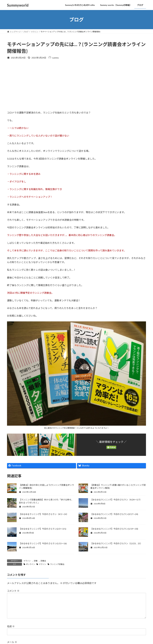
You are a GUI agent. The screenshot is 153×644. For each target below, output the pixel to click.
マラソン (27, 561)
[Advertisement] (76, 85)
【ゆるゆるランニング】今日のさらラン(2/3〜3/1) (43, 529)
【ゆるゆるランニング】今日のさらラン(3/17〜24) (114, 514)
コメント (13, 591)
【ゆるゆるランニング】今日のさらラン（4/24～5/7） (116, 500)
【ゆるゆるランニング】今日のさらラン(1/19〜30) (114, 529)
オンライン (30, 564)
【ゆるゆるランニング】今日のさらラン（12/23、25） (116, 543)
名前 (11, 631)
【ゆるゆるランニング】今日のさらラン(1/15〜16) (43, 543)
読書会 (43, 561)
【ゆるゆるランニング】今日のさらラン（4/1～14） (44, 514)
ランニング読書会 (57, 564)
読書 (36, 561)
